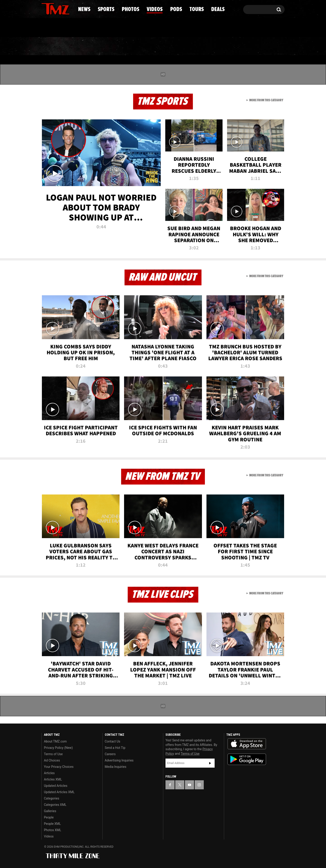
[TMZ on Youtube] (60, 8)
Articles (49, 773)
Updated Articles (56, 786)
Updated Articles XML (59, 792)
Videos (164, 46)
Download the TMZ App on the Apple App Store (247, 744)
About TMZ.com (55, 741)
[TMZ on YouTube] (189, 785)
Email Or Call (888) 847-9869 (93, 28)
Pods (198, 46)
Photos (126, 46)
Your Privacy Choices (59, 767)
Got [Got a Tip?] (56, 28)
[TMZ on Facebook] (45, 8)
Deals (265, 46)
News (52, 46)
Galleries (50, 811)
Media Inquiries (116, 767)
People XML (52, 824)
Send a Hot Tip (115, 748)
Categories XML (55, 805)
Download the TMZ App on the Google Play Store (247, 759)
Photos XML (53, 830)
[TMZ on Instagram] (68, 8)
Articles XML (53, 779)
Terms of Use (53, 754)
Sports (87, 46)
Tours (231, 46)
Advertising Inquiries (119, 760)
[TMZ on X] (52, 8)
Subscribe (210, 763)
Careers (110, 754)
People (49, 817)
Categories (52, 798)
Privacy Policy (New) (58, 748)
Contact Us (113, 741)
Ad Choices (52, 760)
